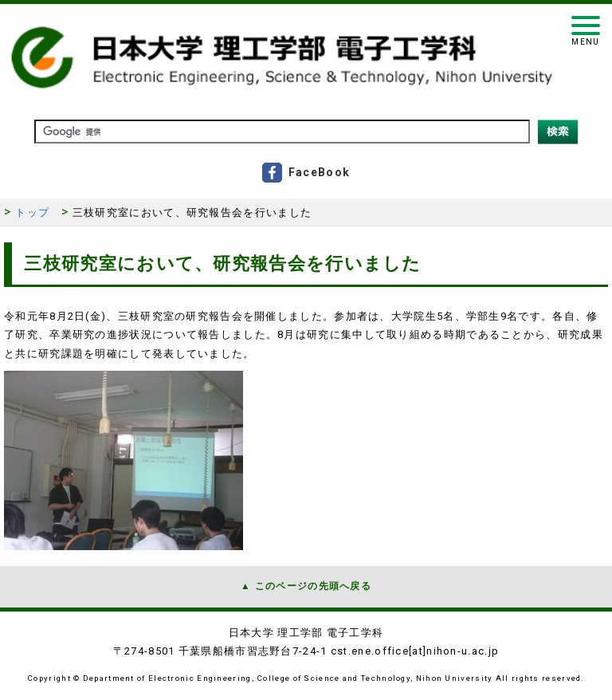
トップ (32, 212)
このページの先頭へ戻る (313, 586)
